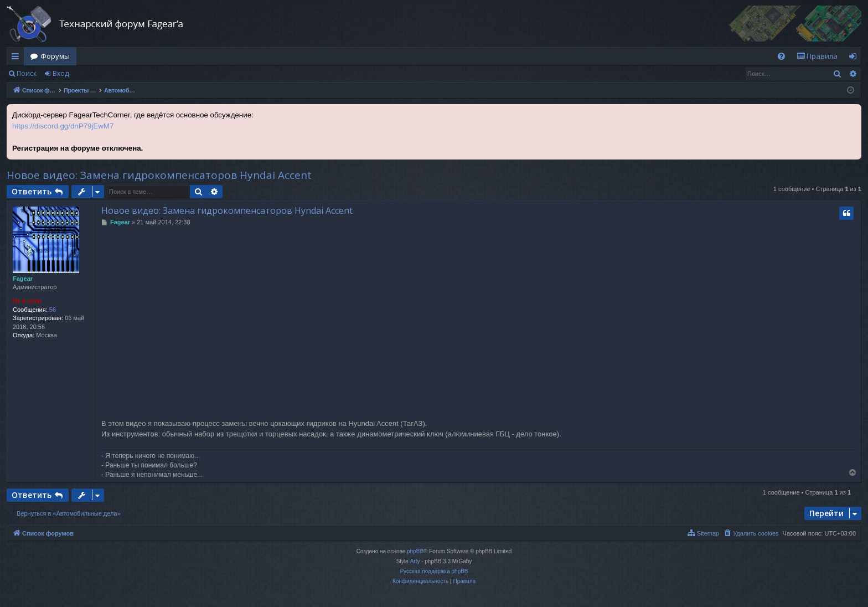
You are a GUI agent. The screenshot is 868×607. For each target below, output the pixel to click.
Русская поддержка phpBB (434, 571)
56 (53, 310)
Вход (61, 73)
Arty (415, 561)
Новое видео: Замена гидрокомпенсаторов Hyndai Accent (159, 175)
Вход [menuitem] (855, 58)
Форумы (55, 56)
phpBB (415, 551)
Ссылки (17, 58)
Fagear (23, 279)
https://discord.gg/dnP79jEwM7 (63, 126)
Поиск (27, 73)
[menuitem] (781, 56)
